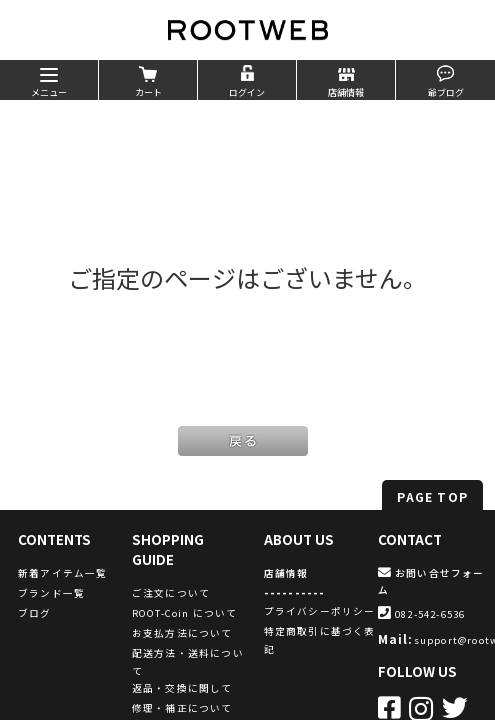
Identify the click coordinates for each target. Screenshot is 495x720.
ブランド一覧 (51, 593)
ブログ (35, 613)
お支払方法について (182, 633)
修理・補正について (182, 708)
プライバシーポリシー (320, 611)
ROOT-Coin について (185, 613)
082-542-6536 (422, 614)
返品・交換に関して (182, 688)
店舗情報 (286, 573)
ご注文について (171, 593)
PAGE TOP (432, 496)
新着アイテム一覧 (63, 573)
